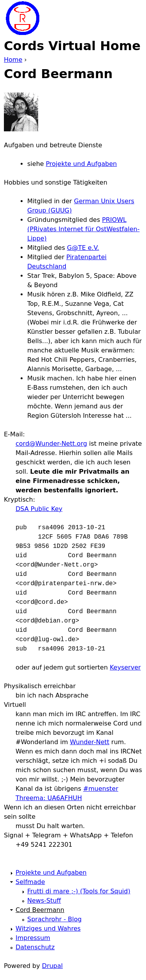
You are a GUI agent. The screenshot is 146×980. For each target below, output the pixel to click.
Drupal (52, 966)
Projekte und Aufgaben (81, 164)
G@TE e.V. (83, 248)
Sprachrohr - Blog (55, 919)
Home (13, 60)
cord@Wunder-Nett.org (51, 444)
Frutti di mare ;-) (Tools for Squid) (79, 891)
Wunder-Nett (90, 742)
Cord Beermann (40, 910)
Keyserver (125, 667)
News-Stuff (44, 901)
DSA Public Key (39, 509)
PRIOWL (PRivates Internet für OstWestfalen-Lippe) (84, 229)
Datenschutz (35, 947)
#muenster (101, 789)
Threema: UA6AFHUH (49, 798)
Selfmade (30, 882)
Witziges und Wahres (48, 929)
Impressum (33, 938)
